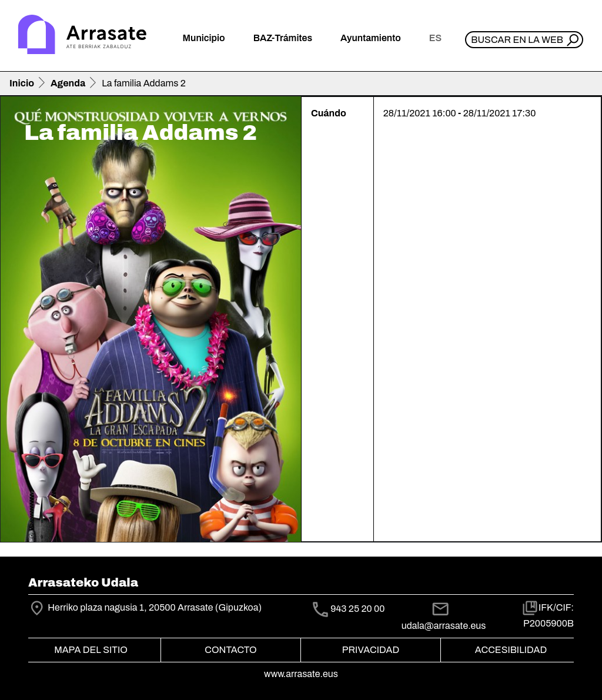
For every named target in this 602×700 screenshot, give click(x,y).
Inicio (22, 83)
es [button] (435, 38)
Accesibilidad (511, 650)
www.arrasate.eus (301, 674)
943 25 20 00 (357, 609)
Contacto (230, 650)
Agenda (68, 83)
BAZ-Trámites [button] (283, 38)
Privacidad (371, 650)
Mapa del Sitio (91, 650)
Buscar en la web (517, 40)
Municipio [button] (204, 38)
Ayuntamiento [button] (371, 38)
